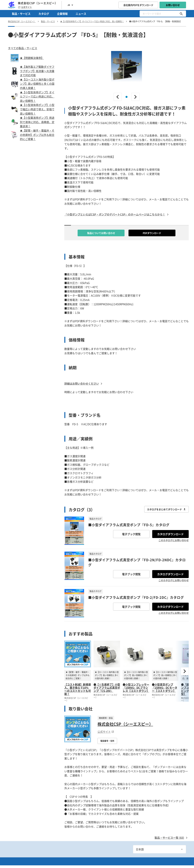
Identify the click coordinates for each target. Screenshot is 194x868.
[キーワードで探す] (181, 14)
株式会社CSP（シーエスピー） (125, 724)
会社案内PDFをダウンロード (138, 5)
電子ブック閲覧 (131, 534)
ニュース (81, 14)
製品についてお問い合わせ (101, 233)
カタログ (44, 14)
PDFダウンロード (152, 233)
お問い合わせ (173, 5)
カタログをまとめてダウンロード (166, 509)
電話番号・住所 (107, 741)
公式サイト (25, 7)
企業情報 (62, 14)
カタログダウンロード (170, 534)
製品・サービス (21, 14)
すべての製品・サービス (23, 48)
